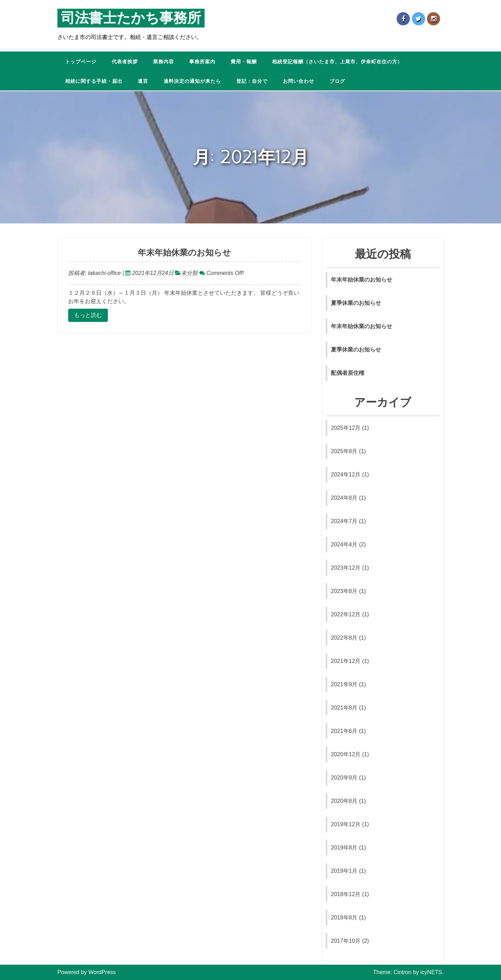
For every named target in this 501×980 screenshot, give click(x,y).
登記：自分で (252, 81)
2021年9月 (344, 684)
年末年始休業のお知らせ (184, 253)
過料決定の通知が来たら (192, 81)
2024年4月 (344, 544)
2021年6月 (344, 731)
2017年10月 (346, 941)
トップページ (81, 62)
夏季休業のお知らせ (356, 303)
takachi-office (104, 273)
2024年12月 (346, 475)
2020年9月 (344, 778)
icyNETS (431, 972)
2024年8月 (344, 498)
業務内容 (164, 62)
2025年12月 (346, 428)
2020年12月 (346, 754)
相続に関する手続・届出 (94, 81)
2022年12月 (346, 614)
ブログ (337, 81)
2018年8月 (344, 918)
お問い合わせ (299, 81)
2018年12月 (346, 894)
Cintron (403, 972)
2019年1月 (344, 871)
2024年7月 (344, 521)
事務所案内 (202, 62)
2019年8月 (344, 848)
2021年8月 (344, 708)
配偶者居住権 (348, 373)
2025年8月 (344, 451)
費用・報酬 (244, 62)
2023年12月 (346, 568)
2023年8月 (344, 591)
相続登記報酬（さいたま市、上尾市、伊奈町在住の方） (337, 62)
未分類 (189, 273)
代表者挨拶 (125, 62)
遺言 (143, 81)
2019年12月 (346, 824)
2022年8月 (344, 638)
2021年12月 (346, 661)
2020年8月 (344, 801)
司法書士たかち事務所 (131, 18)
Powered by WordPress (87, 972)
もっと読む (88, 315)
